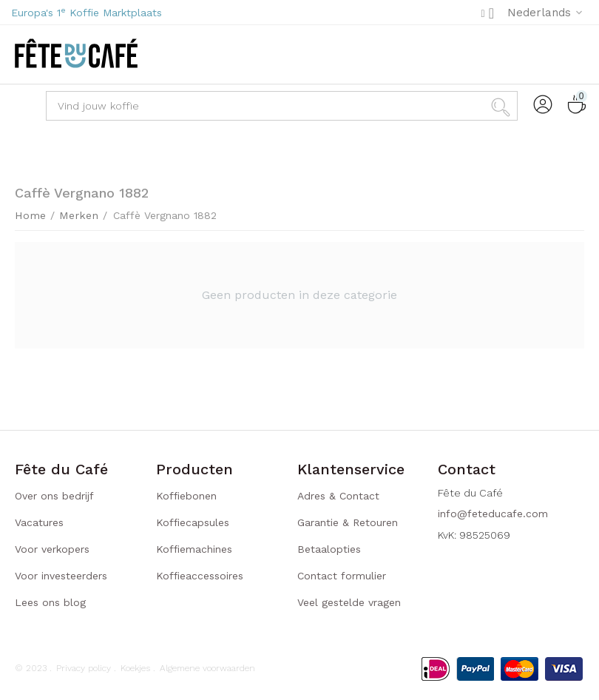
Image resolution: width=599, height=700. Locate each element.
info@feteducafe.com (493, 514)
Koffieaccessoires (200, 576)
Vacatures (39, 522)
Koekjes (135, 668)
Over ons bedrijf (54, 496)
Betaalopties (329, 549)
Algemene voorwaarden (207, 668)
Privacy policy (84, 668)
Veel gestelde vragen (349, 602)
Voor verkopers (52, 549)
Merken (75, 215)
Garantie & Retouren (348, 522)
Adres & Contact (338, 496)
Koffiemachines (194, 549)
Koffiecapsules (193, 522)
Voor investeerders (61, 576)
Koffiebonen (186, 496)
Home (30, 215)
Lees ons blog (50, 602)
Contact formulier (342, 576)
